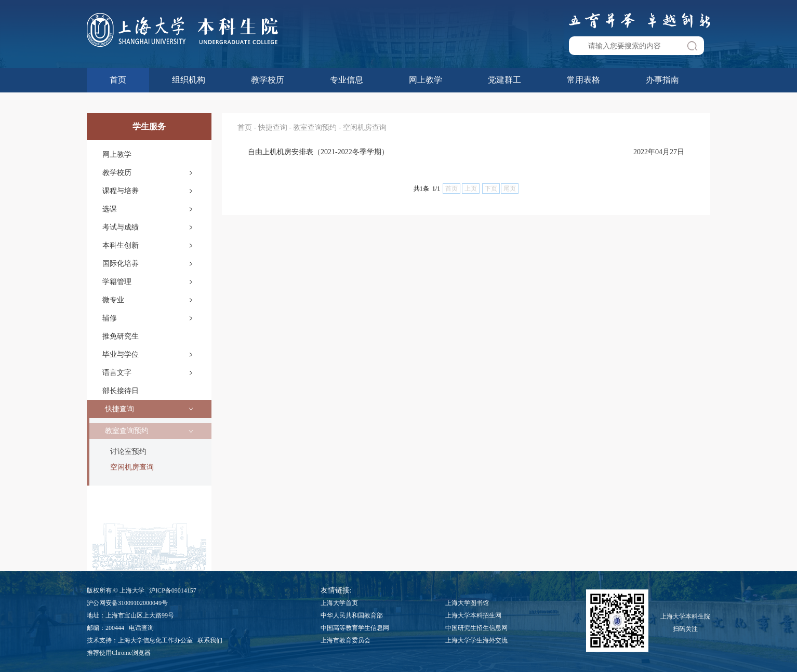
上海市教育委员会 (346, 640)
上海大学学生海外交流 (476, 640)
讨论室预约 (128, 452)
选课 (110, 209)
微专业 (113, 300)
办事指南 (662, 80)
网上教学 (426, 80)
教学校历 (268, 80)
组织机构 (189, 80)
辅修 (110, 318)
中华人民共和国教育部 (352, 615)
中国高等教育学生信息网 (355, 628)
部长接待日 (121, 391)
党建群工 (504, 80)
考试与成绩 (121, 227)
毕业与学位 (121, 354)
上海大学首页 (339, 603)
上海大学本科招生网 (473, 615)
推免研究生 (121, 336)
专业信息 (347, 80)
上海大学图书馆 (467, 603)
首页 (118, 80)
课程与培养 (121, 191)
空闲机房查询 (132, 467)
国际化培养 (121, 264)
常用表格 (583, 80)
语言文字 (117, 373)
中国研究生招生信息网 (476, 628)
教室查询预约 (127, 431)
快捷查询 (119, 409)
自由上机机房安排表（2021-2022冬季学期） (318, 152)
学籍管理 (117, 282)
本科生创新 (121, 245)
